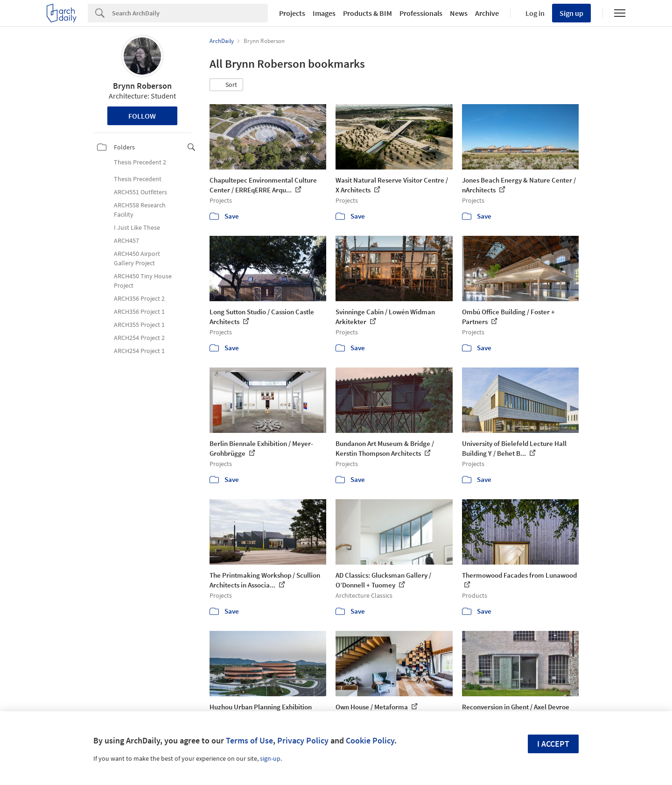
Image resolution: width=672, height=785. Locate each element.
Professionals (421, 13)
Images (324, 13)
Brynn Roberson (142, 86)
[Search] (190, 13)
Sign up (571, 13)
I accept (553, 744)
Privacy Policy (303, 740)
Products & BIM (367, 13)
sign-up (270, 758)
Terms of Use (249, 740)
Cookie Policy (370, 740)
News (459, 13)
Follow (142, 116)
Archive (487, 13)
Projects (292, 13)
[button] (226, 85)
